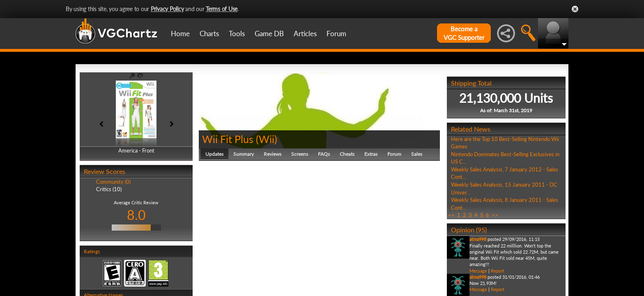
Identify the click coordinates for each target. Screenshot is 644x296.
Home (180, 34)
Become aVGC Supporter (464, 33)
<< (451, 215)
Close (575, 9)
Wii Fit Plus (228, 139)
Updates (214, 154)
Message (478, 271)
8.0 (136, 215)
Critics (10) (109, 189)
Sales (417, 154)
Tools (237, 34)
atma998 (478, 239)
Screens (300, 154)
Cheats (347, 154)
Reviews (273, 154)
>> (495, 215)
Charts (209, 34)
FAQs (324, 154)
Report (498, 271)
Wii (267, 139)
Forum (336, 34)
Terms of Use (222, 9)
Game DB (269, 34)
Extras (371, 154)
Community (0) (113, 182)
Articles (305, 34)
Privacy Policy (167, 9)
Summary (244, 154)
